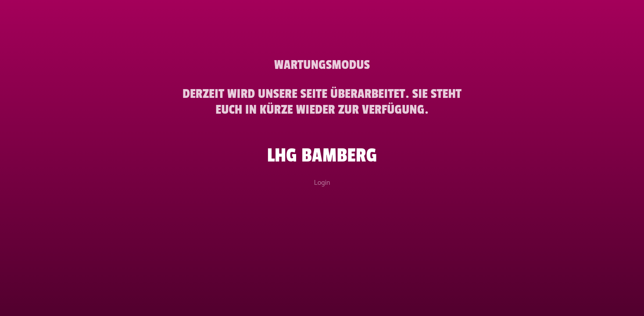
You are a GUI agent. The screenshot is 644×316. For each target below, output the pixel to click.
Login (322, 183)
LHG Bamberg (322, 156)
